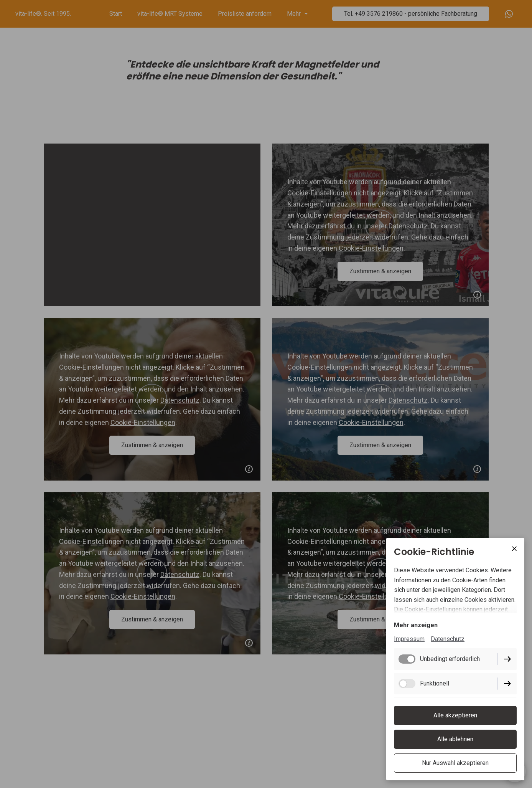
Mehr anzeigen (416, 625)
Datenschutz (448, 639)
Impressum (409, 639)
